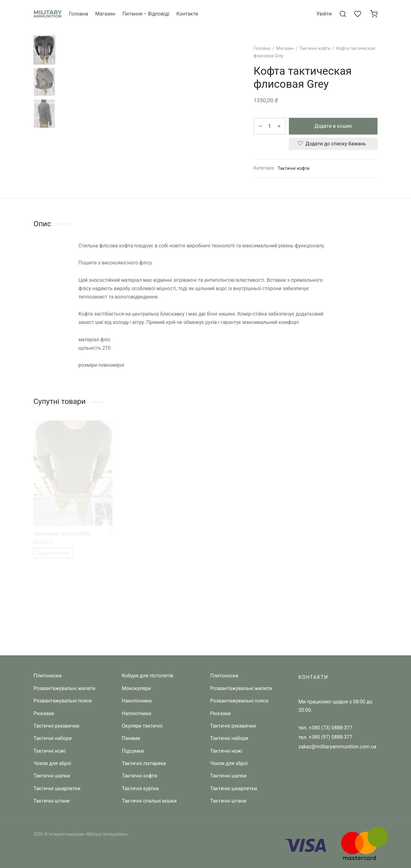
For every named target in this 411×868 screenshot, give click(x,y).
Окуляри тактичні (142, 726)
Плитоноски (48, 676)
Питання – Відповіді (146, 14)
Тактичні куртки (140, 788)
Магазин (105, 14)
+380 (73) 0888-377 (330, 728)
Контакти (187, 14)
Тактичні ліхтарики (144, 763)
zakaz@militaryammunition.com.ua (337, 747)
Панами (131, 738)
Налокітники (137, 713)
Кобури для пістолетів (148, 676)
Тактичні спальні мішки (149, 801)
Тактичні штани (51, 801)
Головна (78, 14)
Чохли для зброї (52, 763)
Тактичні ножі (49, 751)
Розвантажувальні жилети (64, 688)
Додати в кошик (333, 126)
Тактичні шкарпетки (57, 788)
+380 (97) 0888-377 (330, 737)
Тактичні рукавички (56, 726)
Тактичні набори (53, 738)
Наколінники (137, 701)
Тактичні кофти (315, 48)
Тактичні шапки (52, 776)
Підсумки (133, 751)
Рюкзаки (44, 713)
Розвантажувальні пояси (63, 701)
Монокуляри (136, 688)
